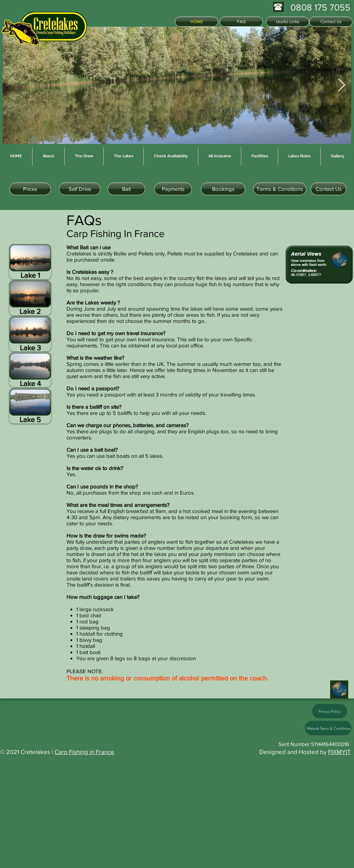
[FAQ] (241, 22)
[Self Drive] (80, 189)
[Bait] (126, 189)
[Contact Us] (331, 22)
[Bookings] (223, 189)
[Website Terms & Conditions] (328, 728)
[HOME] (197, 22)
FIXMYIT (339, 752)
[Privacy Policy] (330, 711)
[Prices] (30, 189)
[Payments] (173, 189)
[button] (30, 370)
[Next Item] (342, 85)
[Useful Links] (288, 22)
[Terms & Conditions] (280, 189)
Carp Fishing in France (84, 752)
